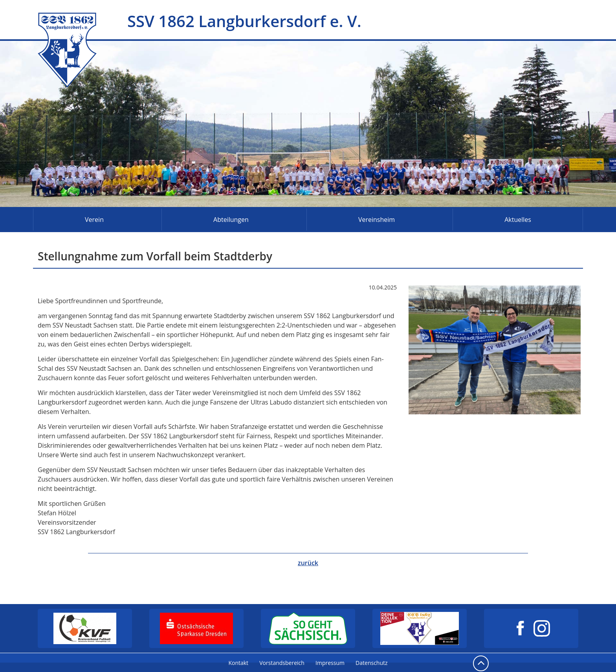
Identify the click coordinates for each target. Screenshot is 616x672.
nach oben (481, 663)
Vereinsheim (377, 220)
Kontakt (238, 663)
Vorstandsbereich (282, 663)
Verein (94, 220)
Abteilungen (231, 220)
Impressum (330, 663)
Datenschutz (371, 663)
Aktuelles (518, 220)
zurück (308, 563)
